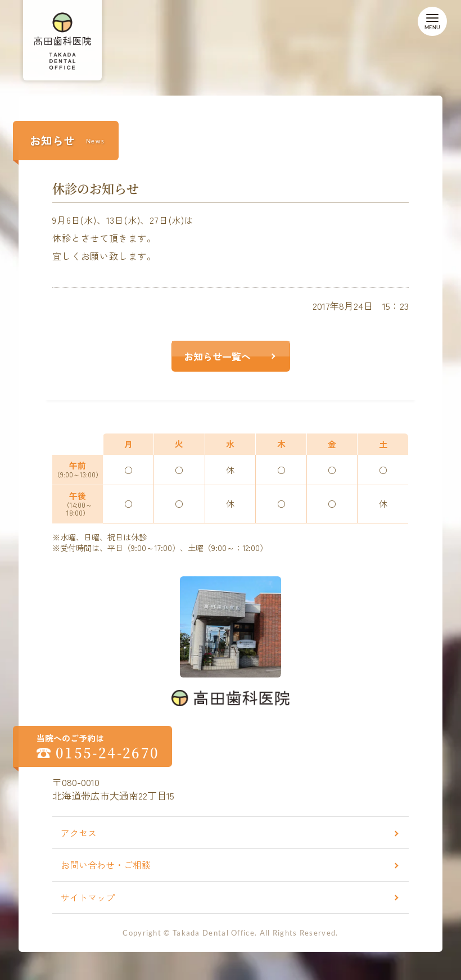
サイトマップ (88, 897)
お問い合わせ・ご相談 (106, 865)
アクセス (79, 833)
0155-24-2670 (108, 752)
